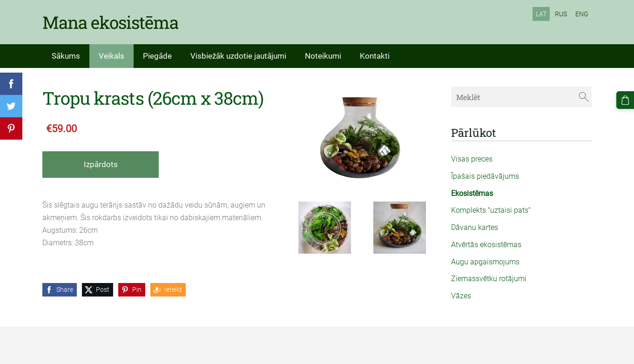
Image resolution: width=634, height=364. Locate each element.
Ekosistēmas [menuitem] (472, 193)
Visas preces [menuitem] (472, 159)
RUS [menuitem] (561, 14)
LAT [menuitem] (541, 14)
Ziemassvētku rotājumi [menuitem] (489, 279)
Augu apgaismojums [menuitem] (485, 262)
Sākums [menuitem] (66, 56)
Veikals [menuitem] (111, 56)
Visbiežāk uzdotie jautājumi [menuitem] (238, 56)
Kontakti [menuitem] (375, 56)
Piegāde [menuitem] (157, 56)
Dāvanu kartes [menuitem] (475, 227)
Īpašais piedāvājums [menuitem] (485, 176)
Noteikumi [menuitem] (323, 56)
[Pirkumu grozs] (625, 100)
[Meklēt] (521, 97)
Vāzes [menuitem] (461, 296)
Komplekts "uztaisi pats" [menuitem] (491, 210)
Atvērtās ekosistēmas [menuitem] (486, 245)
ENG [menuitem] (582, 14)
